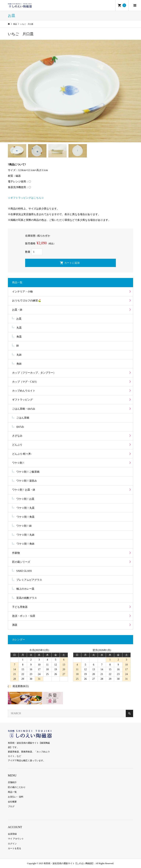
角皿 (19, 337)
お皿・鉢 (17, 310)
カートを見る (15, 848)
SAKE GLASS (24, 571)
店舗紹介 (12, 782)
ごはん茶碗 (23, 418)
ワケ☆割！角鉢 (26, 544)
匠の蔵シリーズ (21, 562)
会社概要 (12, 802)
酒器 (15, 625)
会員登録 (12, 834)
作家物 (16, 553)
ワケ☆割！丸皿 (26, 508)
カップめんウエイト (24, 391)
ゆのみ (20, 427)
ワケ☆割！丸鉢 (26, 535)
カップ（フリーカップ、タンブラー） (34, 373)
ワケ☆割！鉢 (24, 526)
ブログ (11, 806)
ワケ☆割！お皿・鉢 (24, 490)
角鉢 (19, 364)
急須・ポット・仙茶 (24, 616)
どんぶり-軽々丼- (22, 454)
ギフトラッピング (22, 400)
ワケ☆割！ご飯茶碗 (28, 472)
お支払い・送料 (16, 797)
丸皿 (19, 328)
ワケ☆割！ (19, 463)
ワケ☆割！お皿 (25, 499)
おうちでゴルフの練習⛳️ (27, 301)
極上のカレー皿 (25, 589)
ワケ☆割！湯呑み (27, 481)
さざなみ (17, 436)
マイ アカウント (16, 839)
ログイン (12, 844)
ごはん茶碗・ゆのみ (24, 409)
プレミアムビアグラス (29, 580)
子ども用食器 (20, 607)
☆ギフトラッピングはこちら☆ (26, 198)
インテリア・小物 (22, 292)
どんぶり (17, 445)
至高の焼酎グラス (27, 598)
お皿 (19, 319)
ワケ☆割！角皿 (26, 517)
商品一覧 (12, 792)
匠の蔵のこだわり (17, 787)
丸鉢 (19, 355)
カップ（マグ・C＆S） (25, 382)
